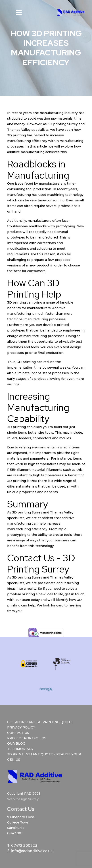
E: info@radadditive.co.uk (30, 851)
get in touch (75, 594)
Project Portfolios (27, 738)
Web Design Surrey (23, 799)
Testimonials (20, 749)
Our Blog (16, 743)
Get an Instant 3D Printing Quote (40, 722)
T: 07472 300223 (22, 846)
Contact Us (18, 733)
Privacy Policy (21, 727)
